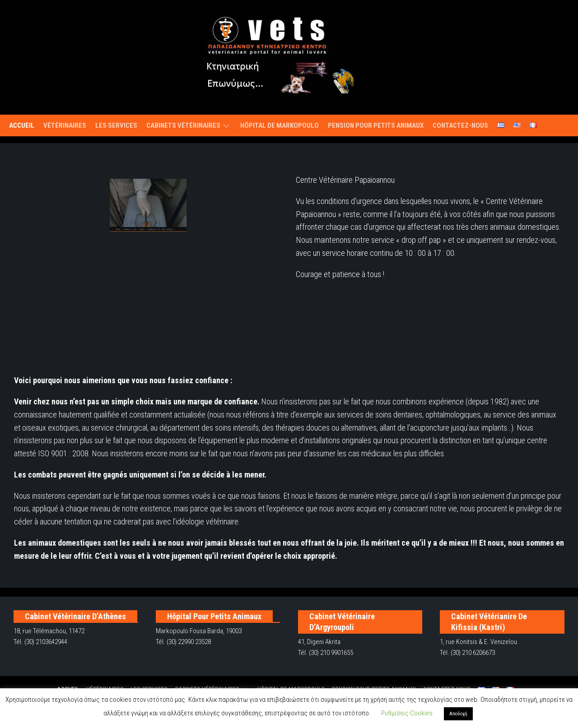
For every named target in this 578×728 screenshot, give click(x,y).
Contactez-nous (460, 125)
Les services (116, 125)
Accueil (22, 125)
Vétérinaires (65, 125)
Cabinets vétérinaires (183, 125)
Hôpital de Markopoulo (280, 125)
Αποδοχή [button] (458, 714)
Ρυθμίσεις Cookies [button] (407, 713)
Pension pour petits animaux (376, 125)
